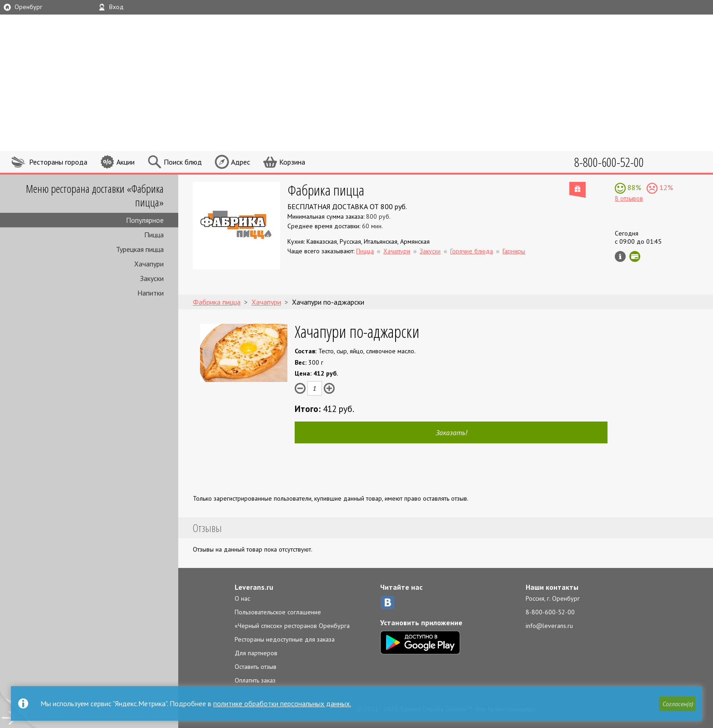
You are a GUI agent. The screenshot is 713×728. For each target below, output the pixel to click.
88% (633, 187)
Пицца (154, 235)
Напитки (151, 293)
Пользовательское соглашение (278, 612)
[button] (677, 704)
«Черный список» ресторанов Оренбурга (292, 626)
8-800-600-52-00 (550, 612)
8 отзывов (629, 198)
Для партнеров (256, 653)
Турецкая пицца (140, 249)
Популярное (145, 220)
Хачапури (149, 264)
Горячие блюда (472, 251)
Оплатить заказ (255, 680)
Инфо (620, 256)
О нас (242, 598)
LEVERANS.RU (501, 39)
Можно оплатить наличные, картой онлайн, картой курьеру (635, 256)
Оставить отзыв (256, 667)
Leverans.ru (254, 587)
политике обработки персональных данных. (282, 703)
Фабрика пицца (326, 190)
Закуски (152, 278)
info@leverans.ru (549, 626)
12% (665, 187)
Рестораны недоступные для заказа (285, 639)
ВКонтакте (387, 602)
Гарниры (514, 251)
